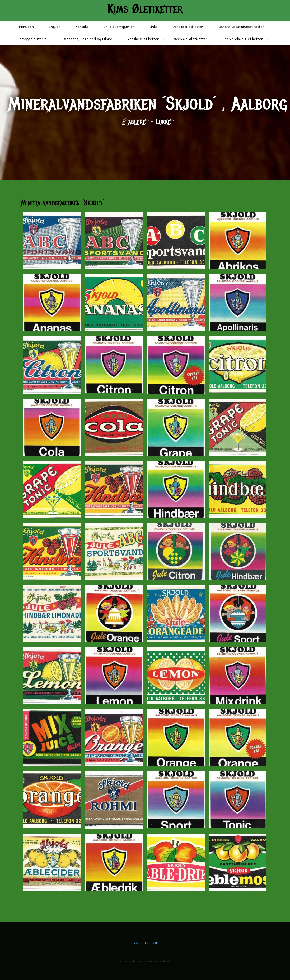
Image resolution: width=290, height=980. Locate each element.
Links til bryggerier (119, 27)
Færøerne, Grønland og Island (87, 39)
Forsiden (26, 27)
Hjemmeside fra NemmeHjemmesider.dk (145, 962)
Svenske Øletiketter (191, 39)
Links (153, 27)
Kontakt (82, 27)
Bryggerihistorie (33, 39)
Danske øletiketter (188, 27)
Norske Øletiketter (143, 39)
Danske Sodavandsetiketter (242, 27)
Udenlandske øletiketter (243, 39)
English (55, 27)
